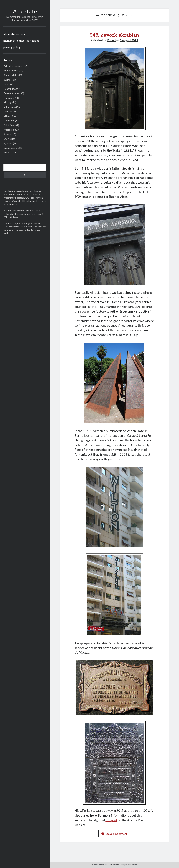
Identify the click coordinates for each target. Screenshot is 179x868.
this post (111, 820)
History (7, 102)
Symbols (8, 143)
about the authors (14, 34)
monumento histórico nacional (22, 40)
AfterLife (25, 12)
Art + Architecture (13, 66)
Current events (11, 93)
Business (8, 80)
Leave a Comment (114, 834)
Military (8, 116)
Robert (112, 40)
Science (7, 134)
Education (9, 98)
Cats (6, 84)
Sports (7, 139)
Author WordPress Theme (104, 865)
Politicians (9, 125)
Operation (9, 121)
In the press (10, 107)
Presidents (9, 130)
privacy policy (12, 47)
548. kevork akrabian (114, 35)
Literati (7, 111)
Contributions (11, 89)
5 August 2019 (129, 40)
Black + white (10, 75)
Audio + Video (11, 71)
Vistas (7, 153)
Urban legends (11, 148)
